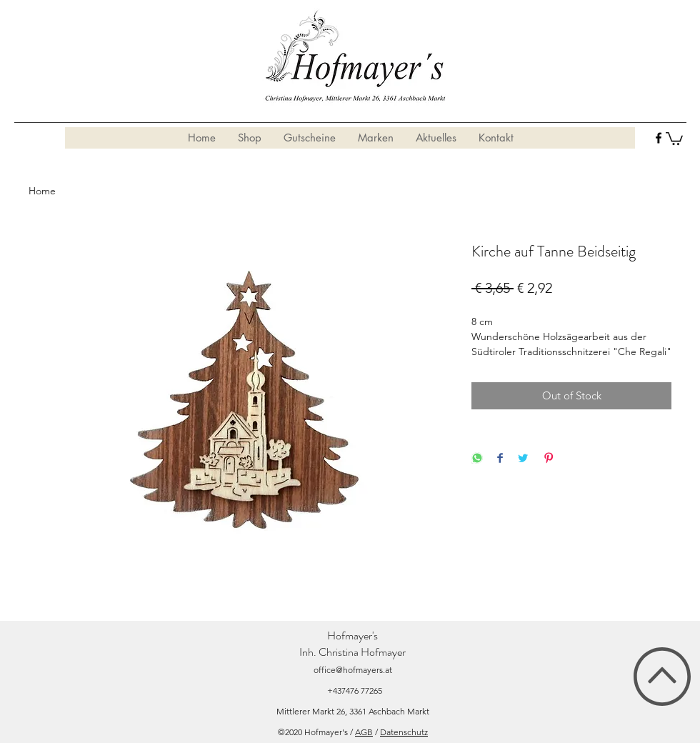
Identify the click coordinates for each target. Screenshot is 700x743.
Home (42, 191)
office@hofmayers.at (353, 670)
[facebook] (659, 138)
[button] (674, 138)
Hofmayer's (352, 635)
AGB (364, 732)
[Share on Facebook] (500, 459)
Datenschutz (404, 732)
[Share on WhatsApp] (477, 459)
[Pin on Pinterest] (549, 459)
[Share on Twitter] (523, 459)
